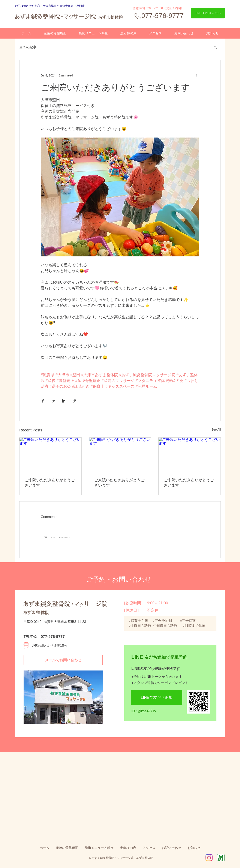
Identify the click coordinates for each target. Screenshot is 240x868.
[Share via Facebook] (43, 401)
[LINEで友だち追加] (157, 697)
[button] (215, 47)
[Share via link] (74, 401)
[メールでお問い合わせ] (63, 660)
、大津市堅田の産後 (53, 6)
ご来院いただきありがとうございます (50, 483)
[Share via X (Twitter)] (53, 401)
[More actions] (197, 76)
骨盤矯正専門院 (75, 6)
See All (216, 430)
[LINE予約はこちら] (208, 13)
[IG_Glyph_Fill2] (209, 858)
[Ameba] (221, 858)
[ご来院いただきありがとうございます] (50, 455)
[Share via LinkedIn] (64, 401)
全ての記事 (28, 47)
